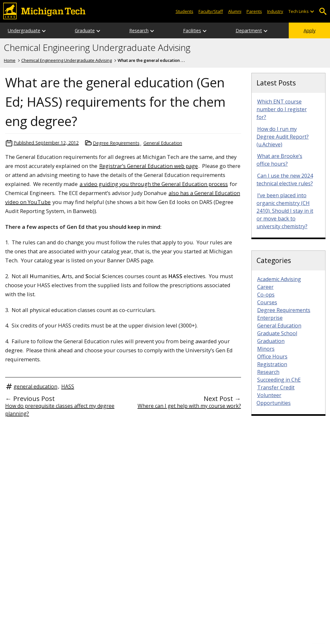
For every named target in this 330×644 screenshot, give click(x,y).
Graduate (85, 30)
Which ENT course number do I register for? (282, 109)
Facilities (192, 30)
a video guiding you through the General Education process (154, 184)
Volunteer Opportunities (274, 399)
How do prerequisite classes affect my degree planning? (60, 410)
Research (139, 30)
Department (249, 30)
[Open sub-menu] (312, 11)
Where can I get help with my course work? (189, 406)
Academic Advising (279, 279)
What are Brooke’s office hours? (279, 160)
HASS (68, 386)
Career (265, 287)
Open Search (323, 11)
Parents (254, 11)
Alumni (235, 11)
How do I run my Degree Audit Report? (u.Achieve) (283, 137)
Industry (275, 11)
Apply (310, 30)
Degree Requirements (116, 143)
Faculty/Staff (211, 11)
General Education (163, 143)
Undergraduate (24, 30)
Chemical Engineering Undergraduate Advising (97, 48)
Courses (267, 302)
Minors (266, 349)
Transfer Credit (276, 387)
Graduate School (277, 333)
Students (184, 11)
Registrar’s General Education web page (149, 166)
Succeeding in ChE (279, 380)
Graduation (271, 341)
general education (35, 386)
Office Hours (272, 356)
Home (10, 60)
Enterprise (270, 318)
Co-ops (266, 295)
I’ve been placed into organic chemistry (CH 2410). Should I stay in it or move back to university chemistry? (285, 211)
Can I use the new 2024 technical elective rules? (285, 180)
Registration (272, 364)
